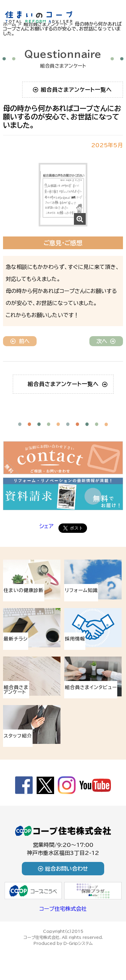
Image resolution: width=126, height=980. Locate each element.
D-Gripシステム (78, 943)
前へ (20, 341)
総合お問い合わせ (63, 869)
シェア (46, 526)
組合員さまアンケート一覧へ (72, 90)
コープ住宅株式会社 (63, 909)
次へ (106, 341)
